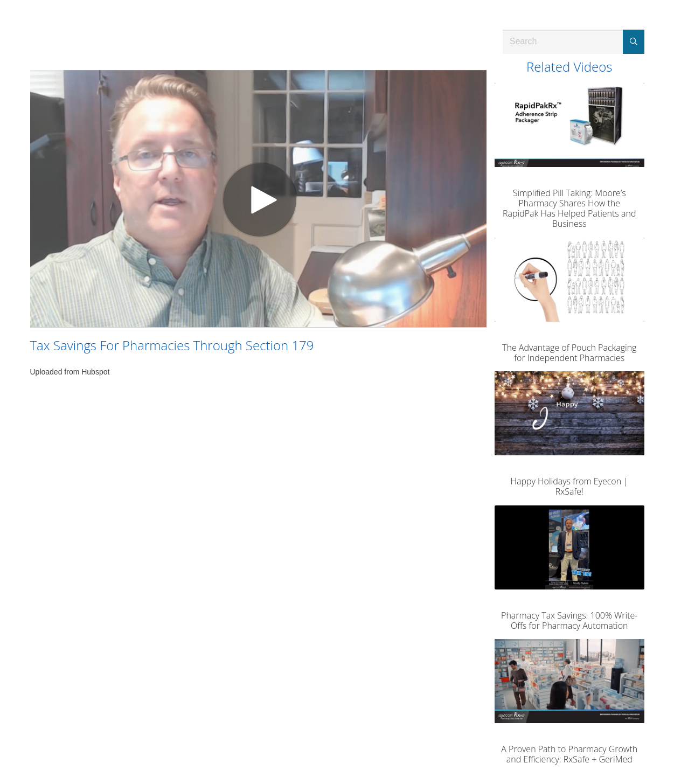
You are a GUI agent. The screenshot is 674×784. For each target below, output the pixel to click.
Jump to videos (0, 0)
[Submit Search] (634, 42)
